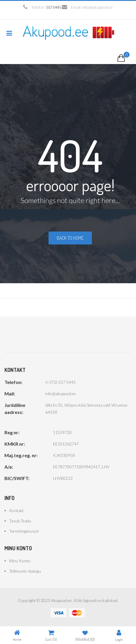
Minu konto (20, 561)
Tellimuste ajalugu (25, 571)
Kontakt (16, 510)
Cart (51, 635)
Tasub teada (20, 521)
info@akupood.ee (97, 7)
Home (17, 635)
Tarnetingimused (24, 531)
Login (119, 635)
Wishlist (85, 635)
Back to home (70, 238)
